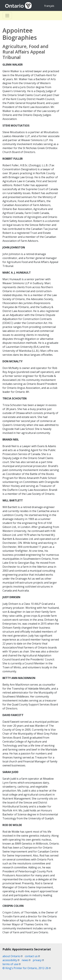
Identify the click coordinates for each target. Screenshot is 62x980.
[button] (54, 972)
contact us (32, 956)
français (49, 6)
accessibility (11, 960)
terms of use (11, 964)
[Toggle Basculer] (7, 16)
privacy (38, 960)
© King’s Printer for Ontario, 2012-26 (27, 968)
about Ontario (12, 956)
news (26, 960)
